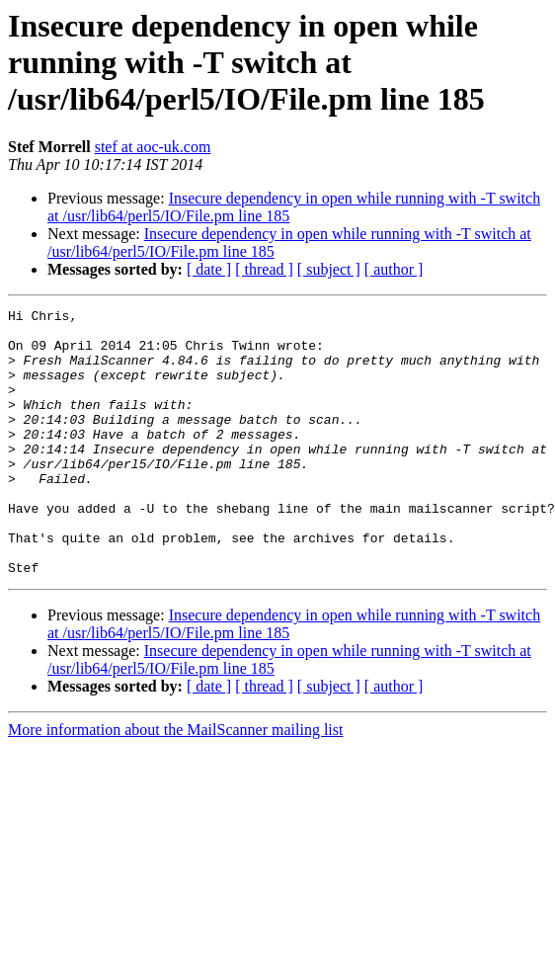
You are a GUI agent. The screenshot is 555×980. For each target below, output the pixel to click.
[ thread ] (264, 269)
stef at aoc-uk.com (153, 147)
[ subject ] (329, 269)
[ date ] (209, 269)
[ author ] (394, 269)
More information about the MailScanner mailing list (175, 783)
